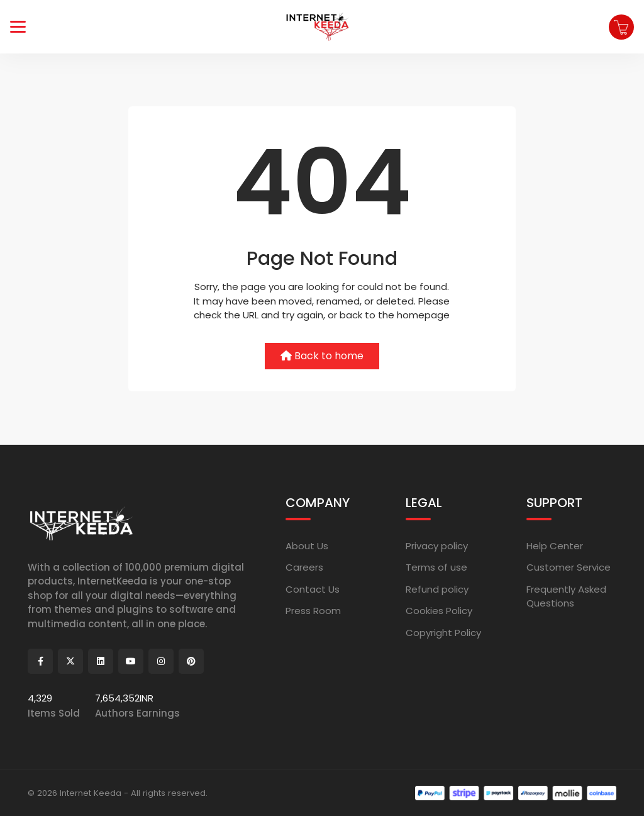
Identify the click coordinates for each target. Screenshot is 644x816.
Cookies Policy (439, 611)
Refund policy (437, 589)
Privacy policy (437, 546)
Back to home (322, 356)
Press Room (313, 611)
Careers (304, 567)
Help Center (555, 546)
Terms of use (436, 567)
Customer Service (569, 567)
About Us (307, 546)
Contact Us (313, 589)
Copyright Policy (443, 633)
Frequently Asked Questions (566, 596)
